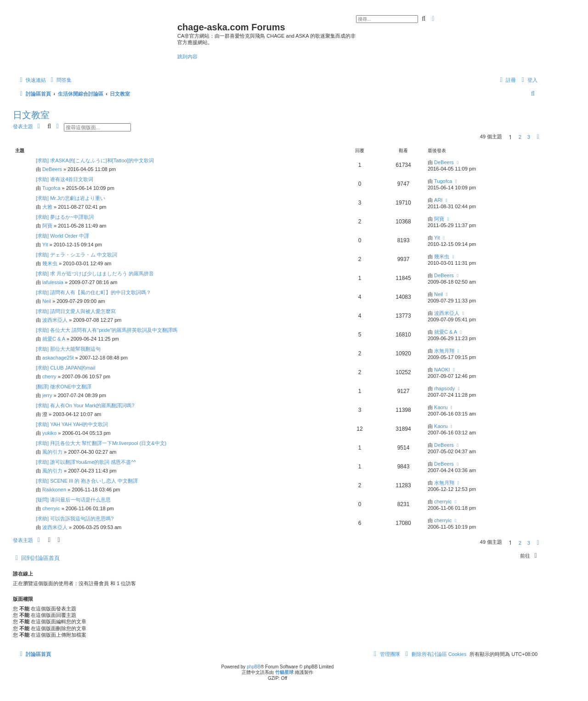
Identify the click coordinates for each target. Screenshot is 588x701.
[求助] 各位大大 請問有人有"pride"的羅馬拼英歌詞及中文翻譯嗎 (107, 330)
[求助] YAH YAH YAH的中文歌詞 (72, 424)
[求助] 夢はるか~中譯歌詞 (65, 217)
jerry (47, 395)
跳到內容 (187, 57)
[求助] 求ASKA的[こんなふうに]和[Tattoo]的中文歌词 (95, 160)
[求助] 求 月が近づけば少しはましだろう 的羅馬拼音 (95, 274)
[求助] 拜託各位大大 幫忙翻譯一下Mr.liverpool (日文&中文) (101, 443)
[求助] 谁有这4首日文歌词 (65, 179)
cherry (49, 376)
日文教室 (31, 115)
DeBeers (52, 169)
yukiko (49, 433)
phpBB (254, 667)
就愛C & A (54, 339)
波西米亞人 (55, 320)
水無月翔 (444, 351)
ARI (438, 200)
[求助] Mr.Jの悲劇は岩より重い (71, 198)
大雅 (47, 207)
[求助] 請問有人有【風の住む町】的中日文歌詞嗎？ (93, 292)
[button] (538, 137)
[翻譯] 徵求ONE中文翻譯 (64, 387)
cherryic (51, 508)
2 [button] (520, 137)
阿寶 (47, 226)
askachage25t (58, 358)
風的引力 (52, 452)
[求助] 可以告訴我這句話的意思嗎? (75, 519)
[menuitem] (60, 80)
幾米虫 (50, 263)
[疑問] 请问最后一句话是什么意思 (73, 500)
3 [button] (529, 137)
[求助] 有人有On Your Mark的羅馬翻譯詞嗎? (85, 405)
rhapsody (444, 388)
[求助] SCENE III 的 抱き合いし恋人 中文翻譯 (87, 481)
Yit (45, 245)
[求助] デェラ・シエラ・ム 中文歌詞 (76, 255)
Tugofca (51, 188)
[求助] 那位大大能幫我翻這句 (68, 349)
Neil (47, 301)
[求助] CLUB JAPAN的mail (65, 368)
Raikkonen (54, 490)
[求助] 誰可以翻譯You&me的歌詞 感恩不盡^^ (86, 462)
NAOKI (442, 370)
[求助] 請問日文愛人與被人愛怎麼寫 (76, 311)
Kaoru (441, 407)
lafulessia (53, 282)
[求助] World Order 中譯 (62, 236)
